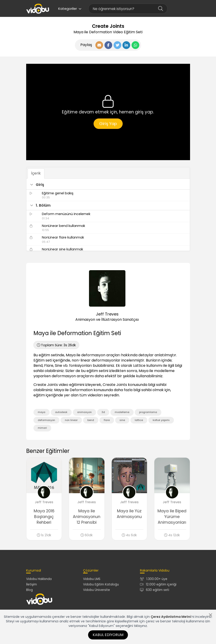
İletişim (32, 584)
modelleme (122, 412)
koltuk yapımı (161, 420)
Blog (29, 590)
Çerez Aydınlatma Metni (171, 617)
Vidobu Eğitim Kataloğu (101, 584)
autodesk (61, 412)
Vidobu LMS (92, 579)
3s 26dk (56, 345)
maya (42, 412)
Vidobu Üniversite (97, 590)
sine (122, 420)
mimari (42, 428)
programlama (148, 412)
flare (107, 420)
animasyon (84, 412)
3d (103, 412)
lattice (139, 420)
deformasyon (46, 420)
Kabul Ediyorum (108, 635)
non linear (71, 420)
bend (91, 420)
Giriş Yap (108, 124)
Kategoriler (70, 9)
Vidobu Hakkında (39, 579)
